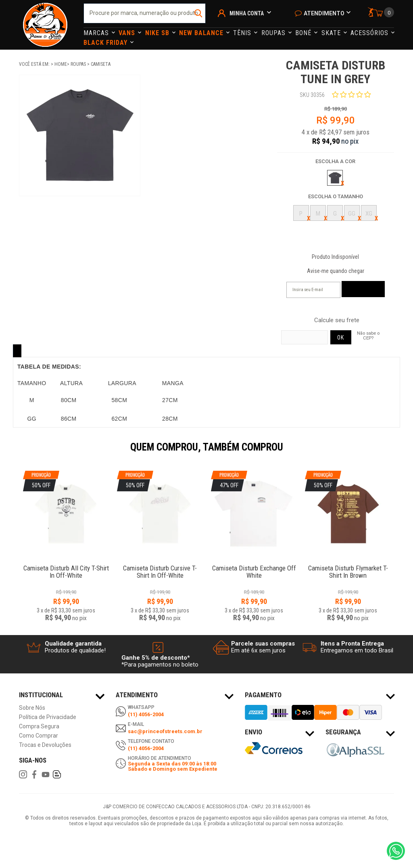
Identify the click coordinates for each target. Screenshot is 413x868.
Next (398, 453)
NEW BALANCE (202, 33)
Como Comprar (39, 736)
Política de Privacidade (48, 717)
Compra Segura (39, 726)
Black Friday (106, 43)
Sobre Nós (32, 708)
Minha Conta (247, 13)
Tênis (243, 33)
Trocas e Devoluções (45, 745)
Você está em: (35, 64)
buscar (199, 13)
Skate (332, 33)
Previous (15, 453)
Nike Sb (158, 33)
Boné (304, 33)
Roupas (274, 33)
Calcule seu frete (337, 320)
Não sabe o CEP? (368, 335)
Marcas (97, 33)
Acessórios (370, 33)
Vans (128, 33)
